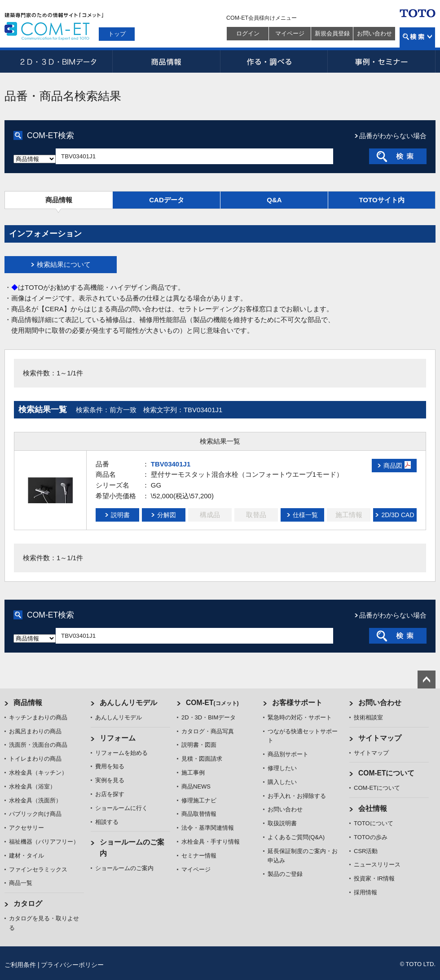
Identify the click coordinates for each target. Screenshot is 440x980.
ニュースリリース (377, 865)
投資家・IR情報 (374, 878)
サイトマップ (380, 738)
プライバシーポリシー (72, 965)
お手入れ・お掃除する (297, 796)
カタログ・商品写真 (208, 731)
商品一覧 (21, 883)
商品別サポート (288, 754)
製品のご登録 (285, 874)
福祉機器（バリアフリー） (44, 842)
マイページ (290, 33)
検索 (417, 37)
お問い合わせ (374, 33)
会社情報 (373, 808)
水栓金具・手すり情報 (211, 842)
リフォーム (118, 738)
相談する (107, 822)
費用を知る (110, 766)
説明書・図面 (199, 745)
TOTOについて (374, 823)
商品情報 (166, 61)
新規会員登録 (332, 33)
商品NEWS (196, 786)
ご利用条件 (20, 965)
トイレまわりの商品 (35, 759)
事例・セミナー (382, 61)
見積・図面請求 (202, 759)
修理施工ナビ (199, 800)
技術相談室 (368, 717)
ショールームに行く (121, 808)
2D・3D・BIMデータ (58, 61)
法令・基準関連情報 (208, 828)
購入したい (282, 782)
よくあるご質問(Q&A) (296, 837)
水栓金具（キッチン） (38, 773)
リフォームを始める (121, 753)
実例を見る (110, 780)
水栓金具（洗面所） (35, 800)
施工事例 (193, 773)
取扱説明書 (282, 823)
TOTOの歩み (371, 837)
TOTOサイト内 (381, 200)
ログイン (248, 33)
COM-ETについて (387, 773)
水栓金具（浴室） (32, 786)
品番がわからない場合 (393, 136)
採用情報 (365, 892)
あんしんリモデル (128, 703)
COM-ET (212, 703)
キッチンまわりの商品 (38, 717)
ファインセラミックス (38, 869)
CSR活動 (366, 851)
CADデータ (167, 200)
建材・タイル (26, 856)
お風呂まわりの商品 (35, 731)
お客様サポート (297, 703)
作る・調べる (274, 61)
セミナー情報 (199, 856)
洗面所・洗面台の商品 (38, 745)
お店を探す (110, 794)
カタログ (28, 904)
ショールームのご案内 (124, 868)
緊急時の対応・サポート (300, 717)
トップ (117, 34)
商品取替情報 (199, 814)
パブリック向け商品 (35, 814)
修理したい (282, 768)
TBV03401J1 (171, 464)
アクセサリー (26, 828)
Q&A (274, 200)
